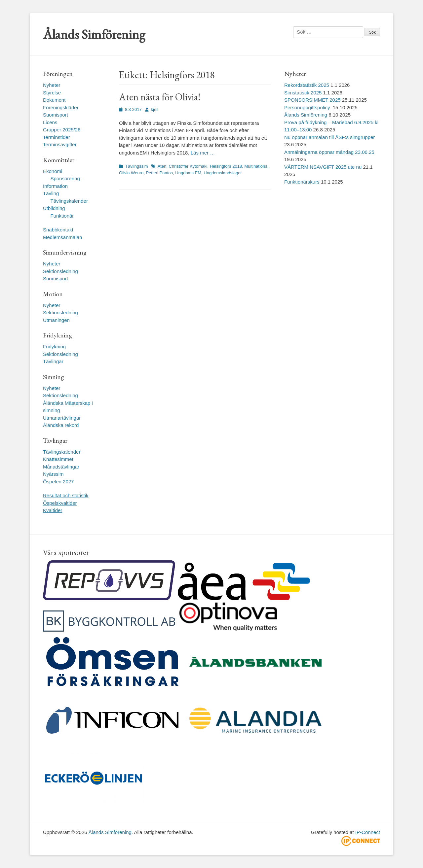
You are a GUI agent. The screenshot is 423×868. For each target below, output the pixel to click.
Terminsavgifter (60, 144)
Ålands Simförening (94, 34)
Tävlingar (53, 361)
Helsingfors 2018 (226, 166)
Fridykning (54, 347)
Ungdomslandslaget (223, 173)
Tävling (51, 193)
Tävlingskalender (69, 201)
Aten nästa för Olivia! (160, 97)
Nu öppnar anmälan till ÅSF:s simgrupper (329, 137)
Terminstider (57, 137)
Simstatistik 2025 (303, 93)
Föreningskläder (61, 107)
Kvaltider (53, 510)
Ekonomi (53, 171)
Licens (50, 122)
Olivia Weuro (131, 173)
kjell (155, 109)
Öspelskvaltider (60, 503)
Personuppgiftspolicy (308, 107)
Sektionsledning (60, 271)
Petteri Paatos (159, 173)
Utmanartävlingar (62, 418)
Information (55, 186)
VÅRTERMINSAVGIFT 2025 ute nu (323, 167)
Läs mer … (203, 153)
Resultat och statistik (66, 495)
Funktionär (62, 216)
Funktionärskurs (302, 182)
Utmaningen (56, 320)
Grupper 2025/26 (62, 130)
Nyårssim (53, 474)
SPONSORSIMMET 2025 (312, 100)
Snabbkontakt (58, 230)
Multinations (256, 166)
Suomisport (56, 115)
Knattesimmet (58, 459)
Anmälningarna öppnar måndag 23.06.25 (329, 152)
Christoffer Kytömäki (188, 166)
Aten (162, 166)
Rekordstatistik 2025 (307, 85)
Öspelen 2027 (58, 482)
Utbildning (54, 208)
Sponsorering (65, 178)
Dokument (54, 100)
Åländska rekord (61, 425)
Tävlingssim (137, 166)
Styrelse (52, 93)
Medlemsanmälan (62, 237)
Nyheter (52, 85)
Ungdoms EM (188, 173)
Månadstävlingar (61, 467)
